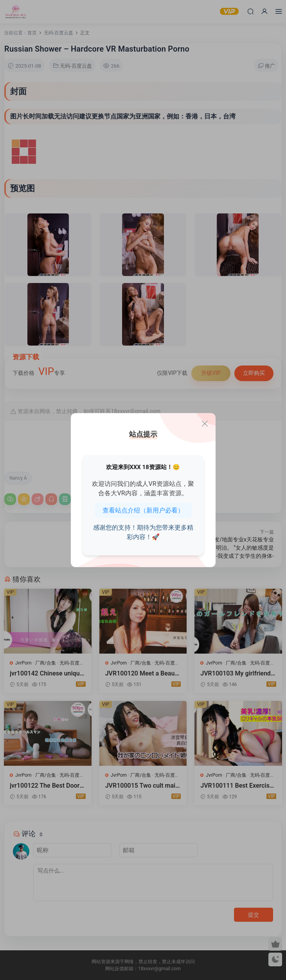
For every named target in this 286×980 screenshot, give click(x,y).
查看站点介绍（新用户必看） (143, 510)
